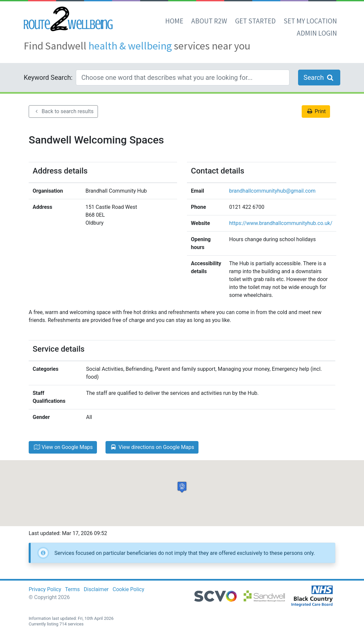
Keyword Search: (48, 78)
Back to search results (63, 111)
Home (174, 21)
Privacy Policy (45, 589)
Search (319, 78)
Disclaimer (96, 589)
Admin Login (317, 33)
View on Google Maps (63, 447)
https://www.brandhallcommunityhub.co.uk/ (281, 223)
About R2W (209, 21)
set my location (310, 21)
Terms (72, 589)
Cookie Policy (129, 589)
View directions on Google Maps (152, 447)
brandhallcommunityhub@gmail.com (272, 191)
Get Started (255, 21)
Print (316, 111)
